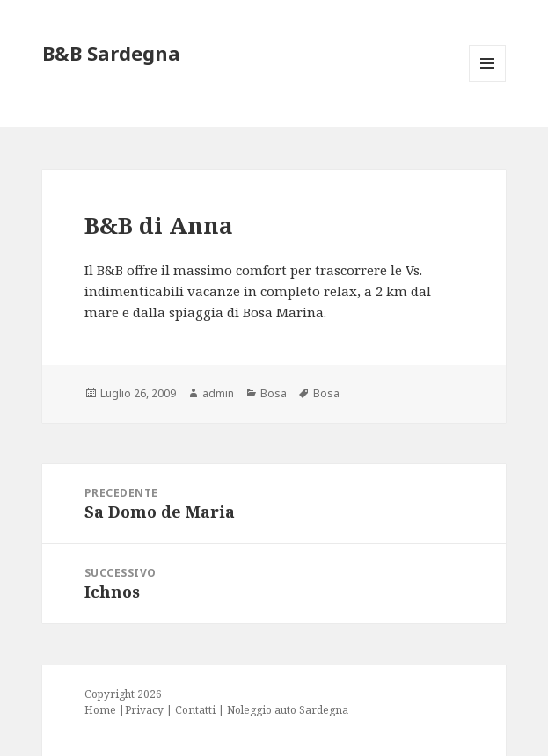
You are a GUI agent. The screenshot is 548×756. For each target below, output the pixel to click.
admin (218, 393)
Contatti (195, 710)
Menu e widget (488, 81)
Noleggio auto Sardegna (288, 710)
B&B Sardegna (111, 53)
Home (100, 710)
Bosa (274, 393)
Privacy (144, 710)
